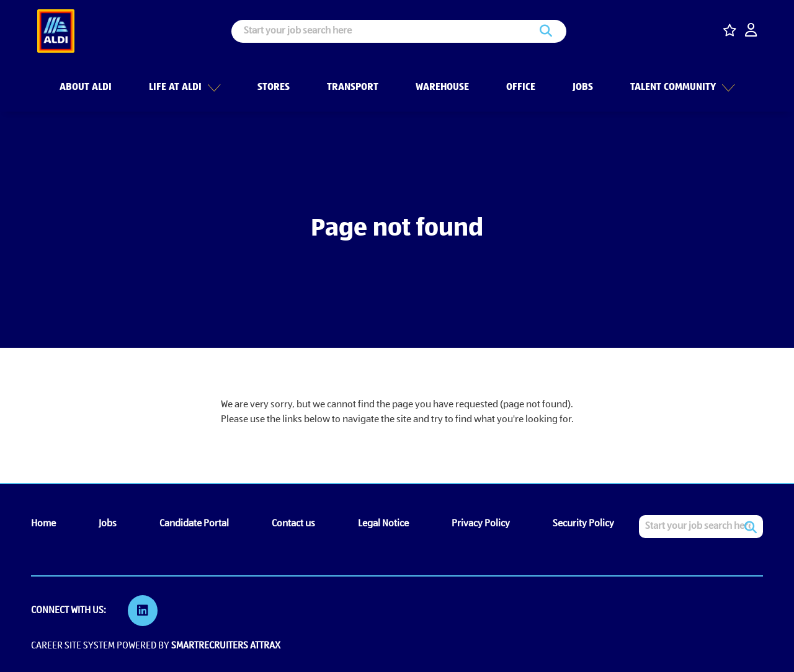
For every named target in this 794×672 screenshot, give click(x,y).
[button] (212, 86)
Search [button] (546, 31)
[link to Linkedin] (143, 611)
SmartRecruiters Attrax (226, 646)
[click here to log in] (751, 31)
